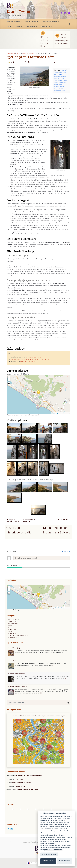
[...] (63, 653)
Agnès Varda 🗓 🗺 (13, 648)
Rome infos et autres (13, 637)
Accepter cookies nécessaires (65, 861)
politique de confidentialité (53, 850)
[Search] (68, 703)
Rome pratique (12, 633)
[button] (9, 383)
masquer (64, 70)
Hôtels (9, 627)
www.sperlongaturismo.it (28, 361)
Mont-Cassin (20, 779)
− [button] (9, 380)
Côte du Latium (20, 62)
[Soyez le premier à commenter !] (42, 558)
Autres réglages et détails (49, 854)
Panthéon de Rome (20, 786)
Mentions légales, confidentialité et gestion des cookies (36, 843)
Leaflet (53, 413)
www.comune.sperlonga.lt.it (35, 357)
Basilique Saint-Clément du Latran (27, 790)
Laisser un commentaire (63, 62)
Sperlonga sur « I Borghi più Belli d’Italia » (37, 359)
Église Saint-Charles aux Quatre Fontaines (28, 776)
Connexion (66, 551)
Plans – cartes (12, 621)
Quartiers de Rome (13, 623)
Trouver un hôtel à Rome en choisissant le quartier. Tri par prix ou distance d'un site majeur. (38, 716)
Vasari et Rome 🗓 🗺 (14, 661)
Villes (26, 62)
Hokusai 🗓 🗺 (12, 674)
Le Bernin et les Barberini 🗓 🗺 (17, 686)
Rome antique (12, 629)
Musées (10, 625)
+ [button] (9, 377)
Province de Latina (40, 62)
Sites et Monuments (13, 620)
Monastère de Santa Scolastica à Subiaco (56, 530)
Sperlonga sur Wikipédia (18, 359)
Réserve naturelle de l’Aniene (22, 783)
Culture (10, 631)
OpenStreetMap (60, 413)
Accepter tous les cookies (48, 861)
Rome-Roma (18, 12)
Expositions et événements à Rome (18, 635)
